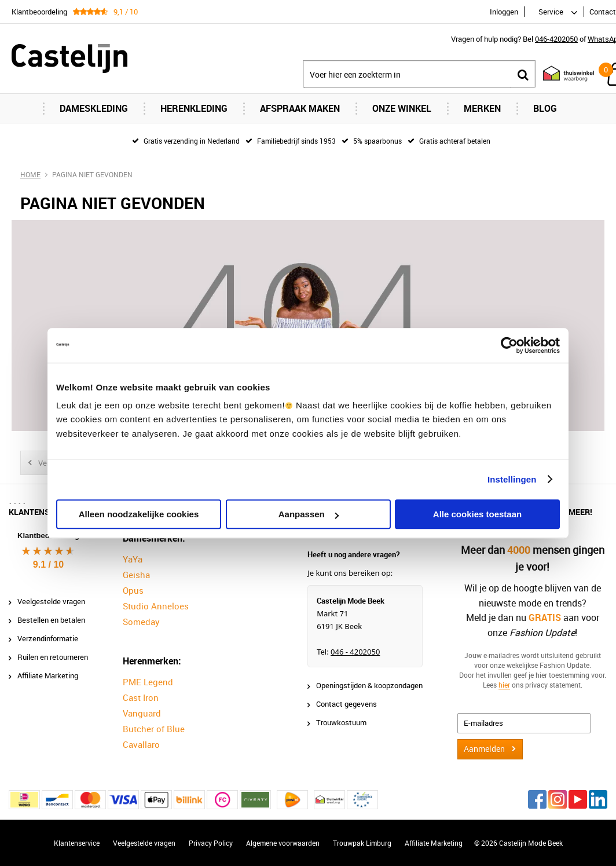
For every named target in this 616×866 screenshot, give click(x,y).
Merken (482, 108)
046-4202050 (556, 39)
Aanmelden (484, 749)
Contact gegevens (346, 704)
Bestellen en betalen (51, 620)
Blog (545, 108)
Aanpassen (309, 514)
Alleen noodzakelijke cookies (139, 514)
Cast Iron (141, 697)
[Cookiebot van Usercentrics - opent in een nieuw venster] (509, 345)
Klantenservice (77, 843)
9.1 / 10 (48, 564)
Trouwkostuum (341, 722)
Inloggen (504, 12)
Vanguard (142, 713)
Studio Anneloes (156, 606)
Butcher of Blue (154, 729)
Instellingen (512, 479)
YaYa (133, 559)
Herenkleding (194, 108)
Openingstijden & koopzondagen (369, 685)
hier (504, 685)
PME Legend (148, 682)
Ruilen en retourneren (53, 657)
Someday (141, 622)
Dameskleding (94, 108)
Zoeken (523, 74)
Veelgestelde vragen (51, 601)
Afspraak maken (300, 108)
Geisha (136, 575)
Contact (603, 12)
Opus (133, 590)
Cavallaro (141, 744)
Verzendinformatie (48, 638)
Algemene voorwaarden (283, 843)
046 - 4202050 (355, 652)
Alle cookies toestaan (477, 514)
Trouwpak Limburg (362, 843)
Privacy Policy (211, 843)
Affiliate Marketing (48, 675)
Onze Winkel (402, 108)
